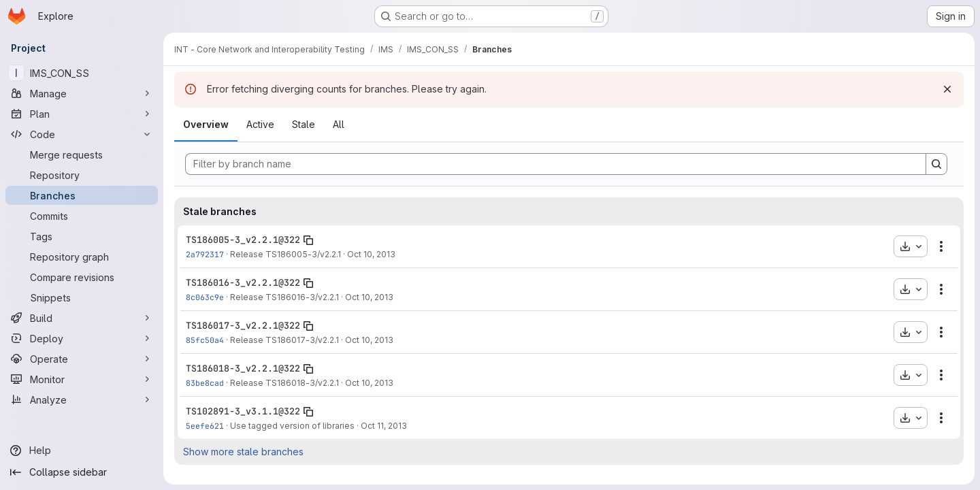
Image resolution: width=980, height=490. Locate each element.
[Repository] (82, 175)
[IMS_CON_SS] (82, 73)
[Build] (82, 318)
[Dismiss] (947, 89)
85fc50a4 (205, 340)
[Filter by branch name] (556, 164)
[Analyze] (82, 399)
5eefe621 (205, 426)
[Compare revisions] (82, 277)
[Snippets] (82, 297)
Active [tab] (260, 124)
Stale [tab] (304, 124)
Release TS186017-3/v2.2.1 (284, 340)
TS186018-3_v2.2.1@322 (243, 368)
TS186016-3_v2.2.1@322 (243, 282)
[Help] (82, 451)
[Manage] (82, 93)
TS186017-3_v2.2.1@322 (243, 325)
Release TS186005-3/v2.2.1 (285, 254)
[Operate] (82, 359)
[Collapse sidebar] (82, 472)
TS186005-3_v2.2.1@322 (243, 240)
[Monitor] (82, 379)
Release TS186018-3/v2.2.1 (284, 383)
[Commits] (82, 216)
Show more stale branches (243, 452)
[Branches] (82, 195)
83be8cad (205, 383)
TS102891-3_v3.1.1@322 (243, 411)
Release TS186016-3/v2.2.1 (284, 297)
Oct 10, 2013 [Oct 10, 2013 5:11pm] (369, 340)
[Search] (936, 164)
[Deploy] (82, 338)
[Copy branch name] (308, 240)
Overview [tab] (206, 124)
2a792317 (205, 254)
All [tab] (339, 124)
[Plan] (82, 114)
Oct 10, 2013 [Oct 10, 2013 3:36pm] (371, 254)
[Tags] (82, 236)
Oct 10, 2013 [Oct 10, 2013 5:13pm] (369, 383)
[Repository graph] (82, 257)
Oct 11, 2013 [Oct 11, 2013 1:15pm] (384, 426)
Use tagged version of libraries (292, 426)
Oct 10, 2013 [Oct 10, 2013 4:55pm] (369, 297)
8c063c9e (205, 297)
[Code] (82, 134)
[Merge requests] (82, 154)
